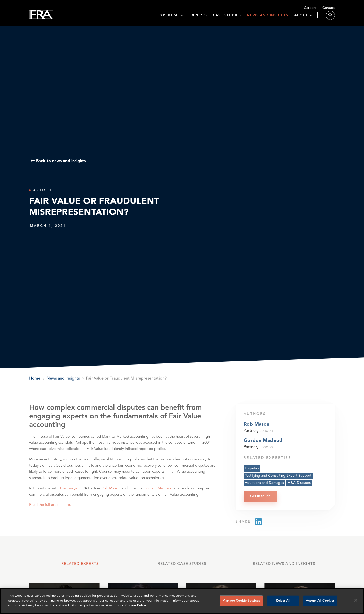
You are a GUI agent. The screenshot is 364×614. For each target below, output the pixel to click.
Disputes (252, 470)
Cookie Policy (136, 606)
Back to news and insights (61, 161)
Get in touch (260, 498)
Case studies (227, 18)
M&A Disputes (299, 485)
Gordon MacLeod (158, 491)
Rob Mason (111, 491)
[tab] (80, 566)
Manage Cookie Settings (241, 601)
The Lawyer (69, 491)
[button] (170, 18)
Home (35, 379)
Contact (329, 8)
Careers (310, 8)
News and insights (268, 18)
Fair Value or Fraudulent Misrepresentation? (126, 379)
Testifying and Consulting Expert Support (278, 477)
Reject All (283, 601)
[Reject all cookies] (356, 600)
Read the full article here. (50, 508)
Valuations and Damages (264, 485)
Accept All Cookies (320, 601)
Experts (198, 18)
